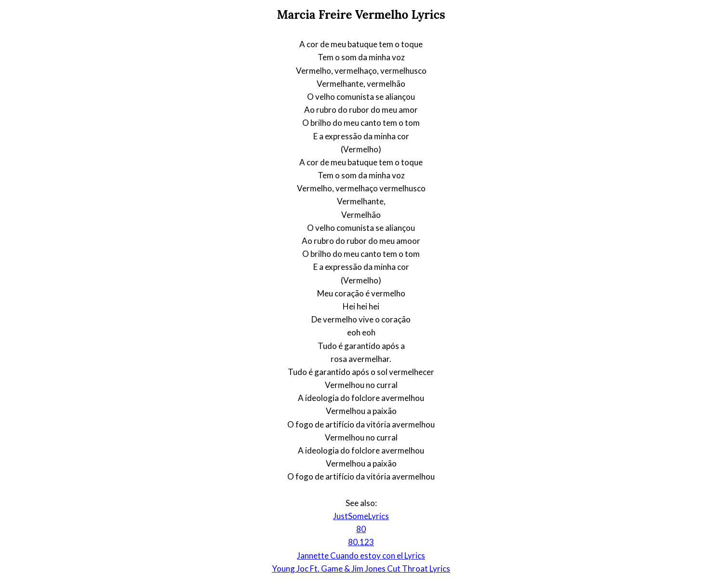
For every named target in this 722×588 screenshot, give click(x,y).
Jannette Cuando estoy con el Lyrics (361, 555)
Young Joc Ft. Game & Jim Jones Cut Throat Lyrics (361, 568)
